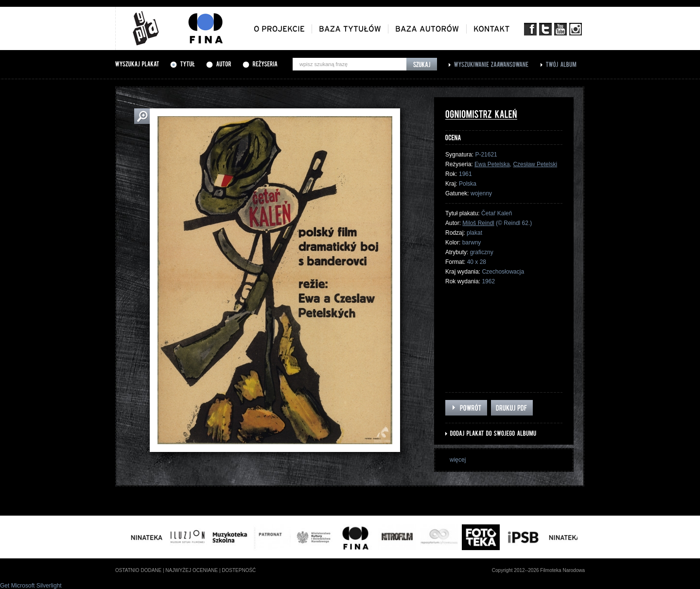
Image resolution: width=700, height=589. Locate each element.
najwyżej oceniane (192, 570)
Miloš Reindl (478, 223)
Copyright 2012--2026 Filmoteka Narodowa (538, 570)
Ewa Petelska (492, 164)
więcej (458, 460)
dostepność (239, 570)
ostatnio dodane (138, 570)
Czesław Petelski (535, 164)
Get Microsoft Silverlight (31, 586)
